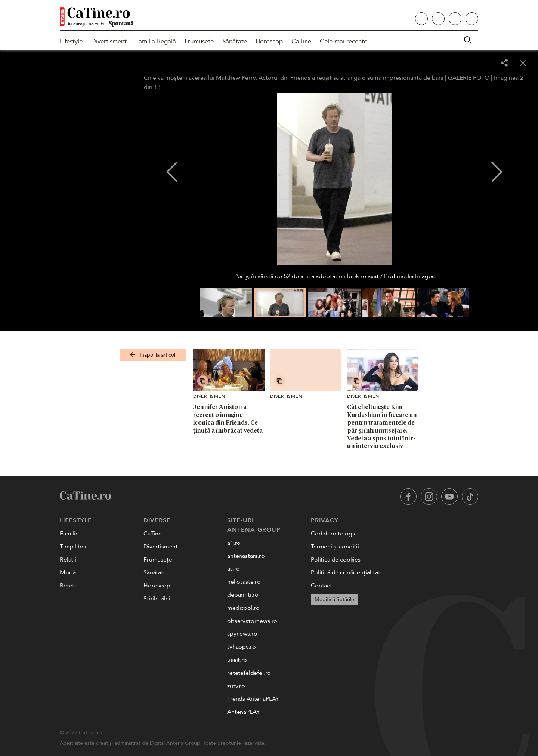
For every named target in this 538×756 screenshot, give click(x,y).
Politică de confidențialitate (347, 572)
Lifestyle (71, 41)
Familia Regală (156, 41)
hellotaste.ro (244, 582)
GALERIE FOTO (469, 78)
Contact (321, 586)
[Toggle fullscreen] (486, 64)
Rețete (69, 586)
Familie (69, 534)
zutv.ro (236, 686)
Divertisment (109, 41)
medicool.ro (243, 608)
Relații (68, 560)
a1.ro (234, 543)
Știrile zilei (157, 599)
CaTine (301, 41)
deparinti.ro (243, 595)
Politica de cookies (336, 560)
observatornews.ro (252, 621)
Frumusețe (199, 41)
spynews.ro (242, 634)
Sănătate (235, 41)
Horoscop (269, 41)
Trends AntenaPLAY (253, 699)
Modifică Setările (334, 600)
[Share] (504, 63)
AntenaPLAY (243, 712)
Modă (68, 572)
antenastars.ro (246, 556)
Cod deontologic (334, 534)
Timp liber (73, 547)
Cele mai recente (344, 41)
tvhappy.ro (241, 647)
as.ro (234, 569)
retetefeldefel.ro (249, 673)
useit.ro (237, 660)
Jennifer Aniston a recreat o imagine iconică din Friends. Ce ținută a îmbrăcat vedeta (228, 418)
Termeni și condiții (335, 547)
